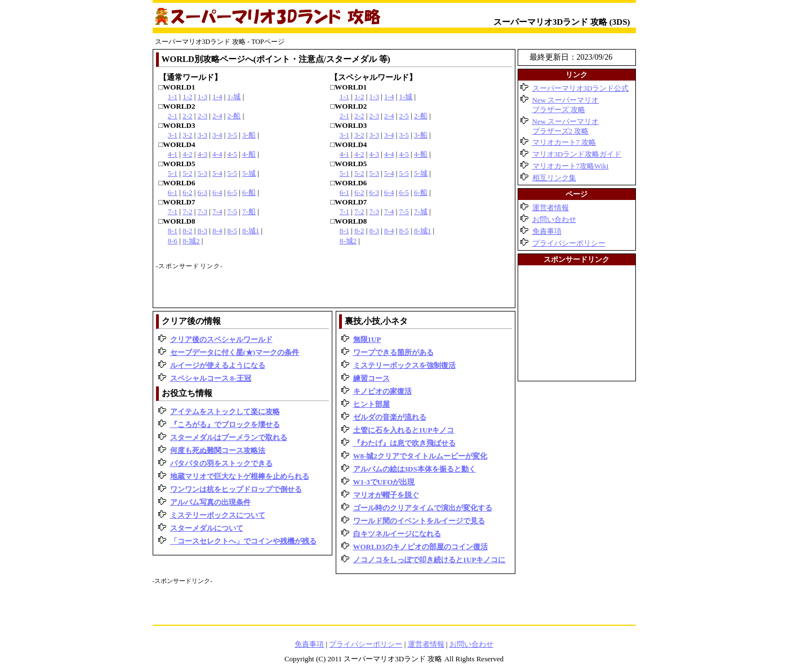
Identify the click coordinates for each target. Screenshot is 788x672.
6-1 (173, 192)
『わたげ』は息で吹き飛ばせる (404, 443)
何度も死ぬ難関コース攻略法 (218, 450)
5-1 (173, 173)
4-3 (202, 154)
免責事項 (547, 231)
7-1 (173, 212)
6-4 (217, 192)
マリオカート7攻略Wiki (571, 166)
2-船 (234, 116)
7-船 (249, 212)
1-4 (217, 97)
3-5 (232, 135)
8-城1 (251, 231)
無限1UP (367, 339)
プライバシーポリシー (569, 243)
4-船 (249, 154)
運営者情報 (551, 208)
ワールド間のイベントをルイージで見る (419, 521)
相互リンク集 (554, 178)
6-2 (187, 192)
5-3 (202, 173)
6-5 (232, 192)
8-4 (217, 231)
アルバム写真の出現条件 (210, 502)
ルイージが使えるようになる (218, 365)
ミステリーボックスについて (218, 515)
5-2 (187, 173)
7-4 (217, 212)
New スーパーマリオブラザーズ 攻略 (566, 105)
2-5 (404, 116)
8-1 (173, 231)
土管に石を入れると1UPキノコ (404, 430)
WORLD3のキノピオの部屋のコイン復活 (420, 547)
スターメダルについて (207, 528)
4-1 (173, 154)
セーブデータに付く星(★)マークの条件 (235, 352)
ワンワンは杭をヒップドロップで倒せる (236, 489)
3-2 (187, 135)
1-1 (173, 97)
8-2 (187, 231)
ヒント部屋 (371, 404)
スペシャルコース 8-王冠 (211, 378)
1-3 (202, 97)
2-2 (187, 116)
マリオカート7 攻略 (564, 142)
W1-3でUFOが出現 (384, 482)
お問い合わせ (554, 219)
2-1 (173, 116)
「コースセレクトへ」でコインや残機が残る (243, 541)
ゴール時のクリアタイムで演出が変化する (423, 508)
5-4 (217, 173)
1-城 (234, 97)
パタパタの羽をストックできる (221, 463)
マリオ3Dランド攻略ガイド (577, 154)
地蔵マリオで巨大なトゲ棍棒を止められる (240, 476)
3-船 (249, 135)
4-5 (232, 154)
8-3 (202, 231)
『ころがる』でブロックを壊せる (225, 424)
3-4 (217, 135)
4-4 (217, 154)
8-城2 (191, 241)
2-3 (202, 116)
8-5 (232, 231)
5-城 (249, 173)
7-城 (421, 212)
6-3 (202, 192)
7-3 (202, 212)
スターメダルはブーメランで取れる (229, 437)
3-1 (173, 135)
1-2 (187, 97)
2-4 (217, 116)
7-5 (232, 212)
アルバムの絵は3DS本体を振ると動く (415, 469)
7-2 (187, 212)
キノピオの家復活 (382, 391)
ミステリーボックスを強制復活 (404, 365)
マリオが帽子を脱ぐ (386, 495)
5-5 (232, 173)
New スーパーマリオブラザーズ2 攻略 (566, 126)
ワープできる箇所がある (393, 352)
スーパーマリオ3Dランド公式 (581, 88)
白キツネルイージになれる (397, 534)
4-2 (187, 154)
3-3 (202, 135)
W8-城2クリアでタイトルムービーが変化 (420, 456)
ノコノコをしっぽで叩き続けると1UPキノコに (429, 560)
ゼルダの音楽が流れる (390, 417)
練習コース (371, 378)
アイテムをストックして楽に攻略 (225, 411)
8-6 (173, 241)
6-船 (249, 192)
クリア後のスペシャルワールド (221, 339)
